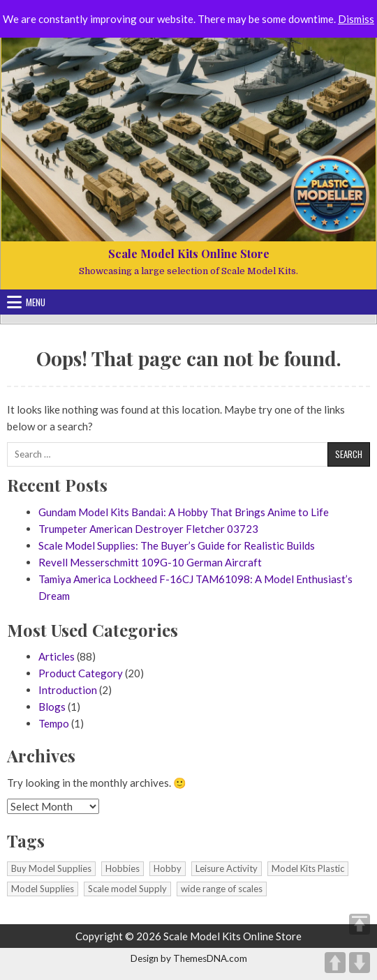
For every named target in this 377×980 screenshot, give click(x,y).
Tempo (54, 723)
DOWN (360, 963)
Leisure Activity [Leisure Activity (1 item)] (227, 868)
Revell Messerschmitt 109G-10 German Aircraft (150, 562)
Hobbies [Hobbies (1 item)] (123, 868)
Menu (36, 302)
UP (335, 963)
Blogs (52, 707)
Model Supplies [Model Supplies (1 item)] (43, 889)
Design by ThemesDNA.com (189, 958)
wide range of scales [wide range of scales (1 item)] (222, 889)
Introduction (68, 690)
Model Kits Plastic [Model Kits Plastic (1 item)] (308, 868)
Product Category (81, 673)
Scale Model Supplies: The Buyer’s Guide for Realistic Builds (177, 545)
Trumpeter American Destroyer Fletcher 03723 (148, 529)
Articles (57, 656)
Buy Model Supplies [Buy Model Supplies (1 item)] (51, 868)
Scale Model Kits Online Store (189, 254)
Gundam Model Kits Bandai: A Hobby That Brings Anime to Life (184, 512)
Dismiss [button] (356, 19)
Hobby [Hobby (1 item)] (168, 868)
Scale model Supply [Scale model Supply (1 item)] (127, 889)
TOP (360, 924)
